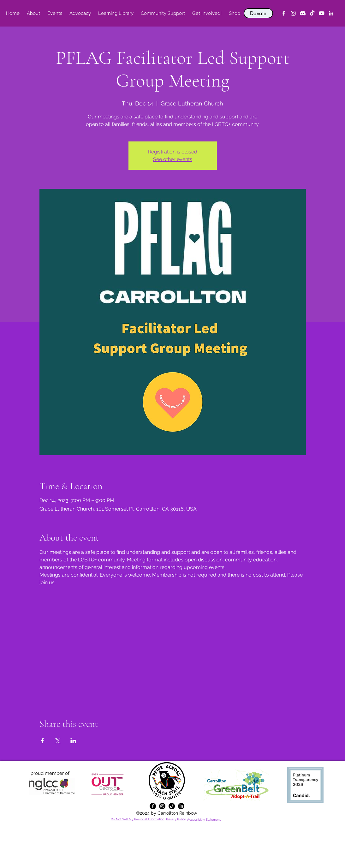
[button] (34, 13)
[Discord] (303, 13)
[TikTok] (312, 13)
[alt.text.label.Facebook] (284, 13)
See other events (173, 159)
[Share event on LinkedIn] (73, 741)
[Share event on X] (58, 741)
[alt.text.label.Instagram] (293, 13)
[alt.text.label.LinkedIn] (331, 13)
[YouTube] (322, 13)
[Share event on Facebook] (42, 741)
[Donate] (258, 13)
